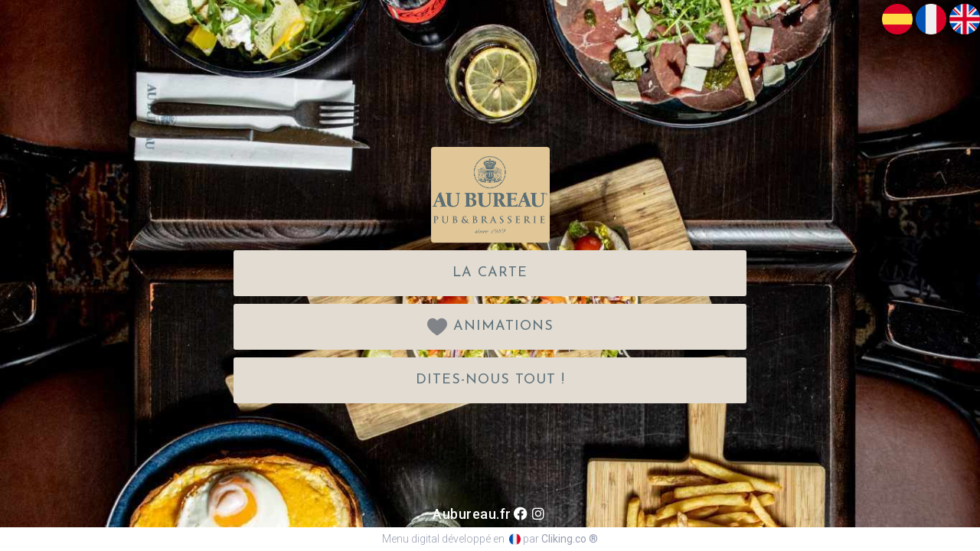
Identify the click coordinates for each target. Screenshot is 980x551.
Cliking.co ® (570, 539)
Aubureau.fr (472, 514)
